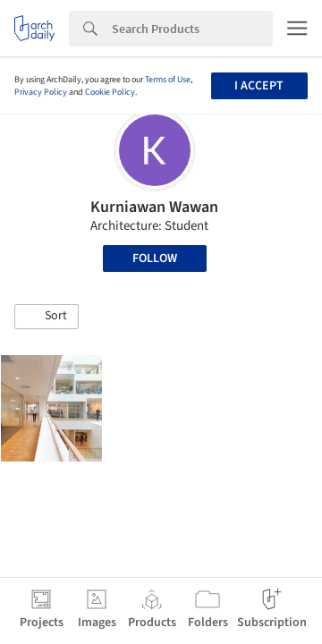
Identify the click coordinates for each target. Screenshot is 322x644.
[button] (47, 317)
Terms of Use (168, 80)
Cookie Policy (110, 92)
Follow (155, 258)
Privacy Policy (41, 92)
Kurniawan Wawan (154, 207)
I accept (259, 86)
